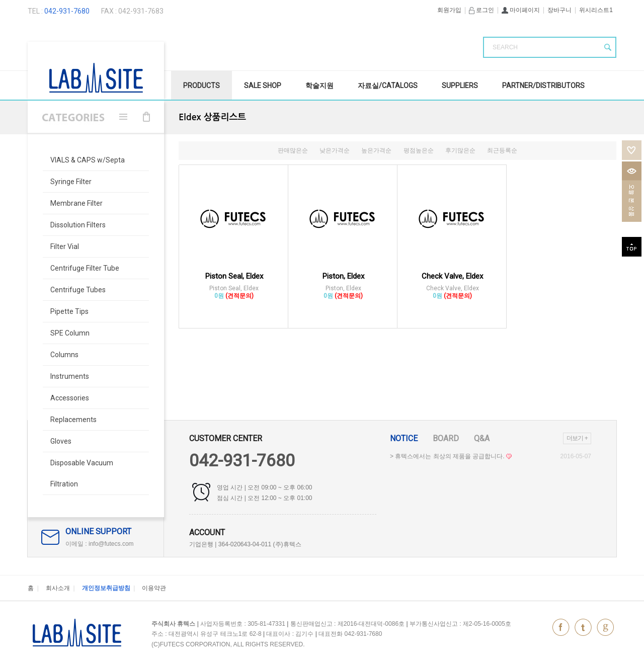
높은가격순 (376, 150)
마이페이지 (521, 10)
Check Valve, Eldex (452, 276)
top (632, 247)
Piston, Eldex (343, 276)
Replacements (73, 420)
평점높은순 (419, 150)
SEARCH (505, 47)
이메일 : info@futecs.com (100, 544)
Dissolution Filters (78, 225)
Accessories (70, 398)
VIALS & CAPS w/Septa (88, 160)
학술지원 (319, 86)
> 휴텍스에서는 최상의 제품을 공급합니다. (451, 456)
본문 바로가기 (0, 0)
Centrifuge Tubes (78, 290)
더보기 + (577, 438)
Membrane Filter (76, 203)
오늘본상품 (632, 192)
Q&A (482, 438)
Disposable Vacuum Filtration (82, 473)
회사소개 (58, 588)
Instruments (70, 376)
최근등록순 (502, 150)
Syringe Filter (71, 182)
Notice (404, 438)
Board (446, 438)
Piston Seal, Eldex (234, 276)
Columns (64, 355)
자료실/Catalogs (388, 86)
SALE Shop (263, 86)
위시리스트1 (596, 10)
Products (202, 86)
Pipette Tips (69, 311)
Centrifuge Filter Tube (85, 268)
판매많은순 (293, 150)
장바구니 (559, 10)
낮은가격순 (335, 150)
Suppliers (460, 86)
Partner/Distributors (543, 86)
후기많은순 (460, 150)
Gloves (61, 441)
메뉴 (123, 117)
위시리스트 (632, 150)
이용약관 (154, 588)
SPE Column (70, 333)
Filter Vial (65, 246)
